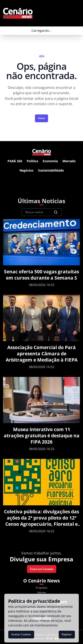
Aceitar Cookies (21, 634)
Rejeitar (67, 634)
